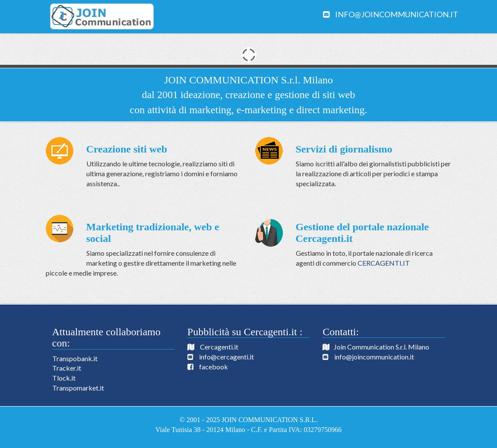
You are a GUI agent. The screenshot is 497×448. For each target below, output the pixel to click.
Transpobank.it (75, 358)
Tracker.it (67, 368)
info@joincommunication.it (397, 14)
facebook (214, 367)
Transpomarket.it (78, 388)
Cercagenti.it (219, 347)
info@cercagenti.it (226, 357)
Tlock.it (64, 378)
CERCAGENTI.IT (384, 263)
